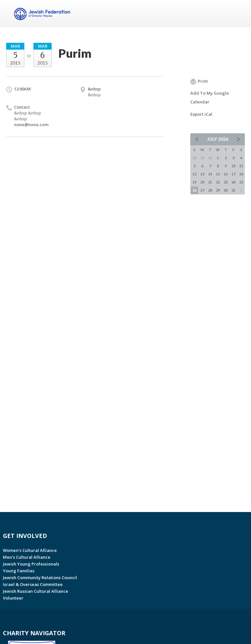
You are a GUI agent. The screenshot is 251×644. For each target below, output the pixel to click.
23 (226, 182)
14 (210, 174)
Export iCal (201, 114)
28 (210, 190)
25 (241, 182)
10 (233, 166)
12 (195, 174)
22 (218, 182)
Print (199, 81)
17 (233, 174)
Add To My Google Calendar (210, 97)
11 (241, 166)
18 (241, 174)
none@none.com (31, 125)
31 (233, 190)
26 (195, 190)
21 (210, 182)
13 (202, 174)
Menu (237, 14)
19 (195, 182)
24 (233, 182)
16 (226, 174)
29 (218, 190)
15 (218, 174)
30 (226, 190)
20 (202, 182)
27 (202, 190)
